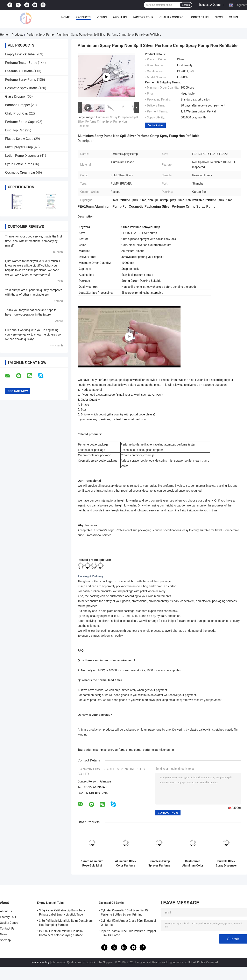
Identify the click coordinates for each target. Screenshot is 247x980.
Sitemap (5, 940)
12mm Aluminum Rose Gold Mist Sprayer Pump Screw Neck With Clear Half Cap (92, 863)
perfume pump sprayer (98, 750)
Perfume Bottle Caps (20, 122)
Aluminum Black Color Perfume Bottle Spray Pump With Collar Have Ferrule (126, 863)
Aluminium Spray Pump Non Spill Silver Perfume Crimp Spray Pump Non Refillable (108, 122)
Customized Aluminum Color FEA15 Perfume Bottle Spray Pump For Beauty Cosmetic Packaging (193, 863)
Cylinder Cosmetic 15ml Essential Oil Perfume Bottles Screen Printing (125, 912)
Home (65, 17)
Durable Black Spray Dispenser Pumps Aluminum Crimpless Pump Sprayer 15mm (226, 863)
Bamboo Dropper (18, 105)
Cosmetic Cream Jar (20, 172)
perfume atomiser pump (158, 750)
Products (83, 17)
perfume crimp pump (128, 750)
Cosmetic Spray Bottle (21, 88)
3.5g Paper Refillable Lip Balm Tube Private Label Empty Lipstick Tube (62, 912)
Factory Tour (143, 17)
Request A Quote (210, 5)
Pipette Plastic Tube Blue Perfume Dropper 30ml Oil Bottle (129, 933)
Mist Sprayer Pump (19, 147)
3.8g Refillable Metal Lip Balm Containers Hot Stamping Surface (66, 923)
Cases (233, 17)
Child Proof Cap (17, 113)
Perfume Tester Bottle (21, 63)
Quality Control (172, 17)
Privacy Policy (40, 962)
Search (186, 5)
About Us (120, 17)
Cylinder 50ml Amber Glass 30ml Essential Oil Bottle (128, 923)
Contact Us (200, 17)
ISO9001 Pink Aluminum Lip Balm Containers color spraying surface (61, 933)
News (219, 17)
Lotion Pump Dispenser (22, 156)
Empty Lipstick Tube (20, 54)
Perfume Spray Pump (40, 35)
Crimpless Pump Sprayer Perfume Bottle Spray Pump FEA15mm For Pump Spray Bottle (159, 863)
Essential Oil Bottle (19, 71)
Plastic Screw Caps (19, 139)
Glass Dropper (16, 96)
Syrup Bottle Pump (19, 164)
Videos (102, 17)
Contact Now (155, 125)
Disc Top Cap (15, 130)
